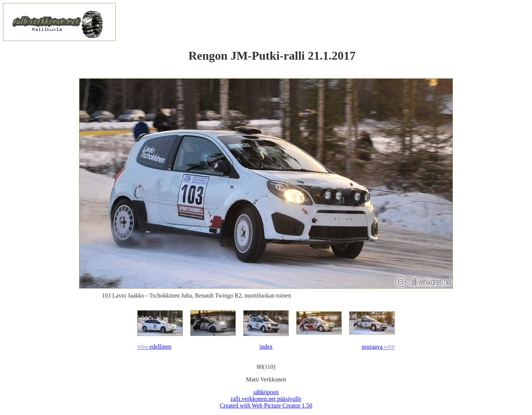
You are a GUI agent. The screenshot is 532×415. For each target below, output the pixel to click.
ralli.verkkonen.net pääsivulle (266, 399)
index (266, 347)
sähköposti (266, 392)
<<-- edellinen (154, 347)
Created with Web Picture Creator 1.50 (266, 405)
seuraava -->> (378, 347)
